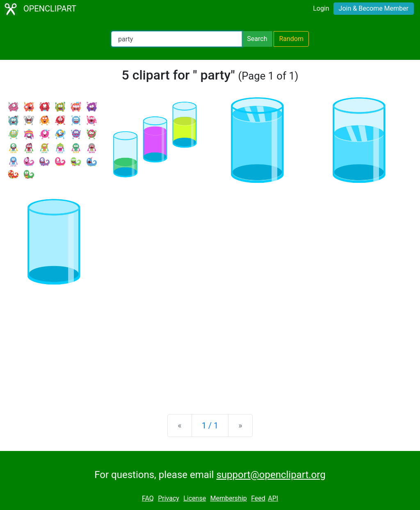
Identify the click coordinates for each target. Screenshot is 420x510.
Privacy (169, 498)
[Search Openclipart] (177, 39)
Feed (258, 498)
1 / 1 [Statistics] (210, 426)
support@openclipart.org (271, 475)
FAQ (148, 498)
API (273, 498)
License (195, 498)
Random (291, 39)
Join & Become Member (374, 8)
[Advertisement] (210, 344)
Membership (228, 498)
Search (257, 39)
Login (321, 8)
